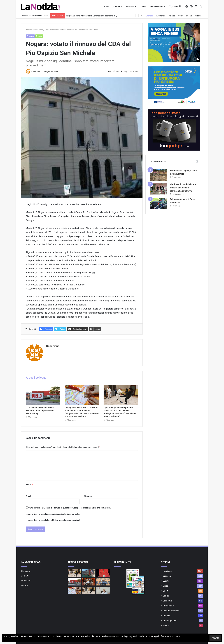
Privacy (24, 585)
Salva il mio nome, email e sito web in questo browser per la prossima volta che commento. (70, 508)
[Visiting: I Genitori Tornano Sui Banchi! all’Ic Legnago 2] (89, 582)
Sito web (88, 496)
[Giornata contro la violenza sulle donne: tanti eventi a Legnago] (103, 573)
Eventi (189, 16)
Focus (166, 626)
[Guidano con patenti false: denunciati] (159, 204)
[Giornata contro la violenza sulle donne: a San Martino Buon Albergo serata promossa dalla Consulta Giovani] (103, 582)
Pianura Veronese (171, 611)
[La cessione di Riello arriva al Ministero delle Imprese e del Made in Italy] (43, 395)
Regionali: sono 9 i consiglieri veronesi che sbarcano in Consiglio (95, 16)
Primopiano (168, 606)
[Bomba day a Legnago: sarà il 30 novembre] (159, 175)
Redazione (36, 72)
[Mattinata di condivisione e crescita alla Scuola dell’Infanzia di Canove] (159, 189)
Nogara (39, 36)
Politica (172, 16)
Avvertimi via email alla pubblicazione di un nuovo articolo (55, 520)
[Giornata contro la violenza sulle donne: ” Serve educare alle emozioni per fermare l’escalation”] (103, 590)
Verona (116, 6)
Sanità (143, 6)
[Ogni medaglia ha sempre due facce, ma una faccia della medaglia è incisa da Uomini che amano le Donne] (74, 573)
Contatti (25, 576)
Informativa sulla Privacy (170, 636)
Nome (29, 485)
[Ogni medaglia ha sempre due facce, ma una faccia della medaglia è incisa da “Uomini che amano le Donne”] (121, 395)
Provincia (130, 6)
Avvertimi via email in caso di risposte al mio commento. (54, 514)
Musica (198, 16)
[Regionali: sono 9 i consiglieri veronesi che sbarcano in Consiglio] (89, 573)
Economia (161, 16)
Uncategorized (170, 621)
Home (106, 6)
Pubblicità (26, 581)
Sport (181, 16)
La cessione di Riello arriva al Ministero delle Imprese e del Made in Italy (40, 411)
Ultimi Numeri (157, 6)
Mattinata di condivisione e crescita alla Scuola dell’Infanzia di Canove (183, 188)
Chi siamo (26, 571)
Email (29, 496)
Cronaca (149, 16)
